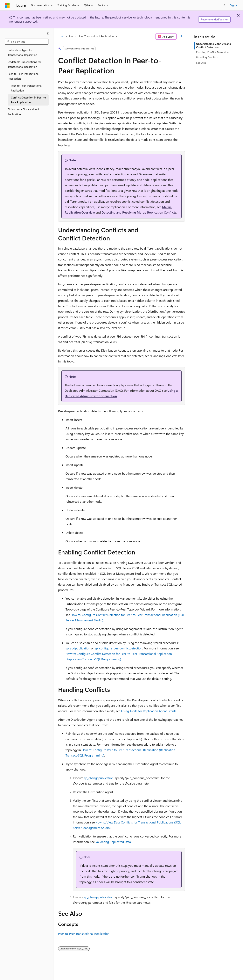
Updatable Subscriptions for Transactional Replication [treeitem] (24, 64)
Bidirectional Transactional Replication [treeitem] (23, 112)
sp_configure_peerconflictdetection (118, 648)
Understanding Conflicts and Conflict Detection (214, 45)
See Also (201, 63)
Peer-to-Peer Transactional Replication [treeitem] (27, 88)
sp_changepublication (99, 778)
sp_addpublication (78, 648)
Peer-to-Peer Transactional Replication (91, 36)
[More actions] (181, 36)
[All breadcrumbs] (62, 36)
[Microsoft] (7, 5)
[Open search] (225, 5)
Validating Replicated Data (113, 842)
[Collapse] (48, 33)
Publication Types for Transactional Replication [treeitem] (22, 52)
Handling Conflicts (207, 57)
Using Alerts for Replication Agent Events (149, 711)
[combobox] (27, 42)
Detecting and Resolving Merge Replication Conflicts (139, 212)
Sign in (234, 5)
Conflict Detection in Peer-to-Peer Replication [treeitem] (29, 100)
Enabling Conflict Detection (212, 52)
